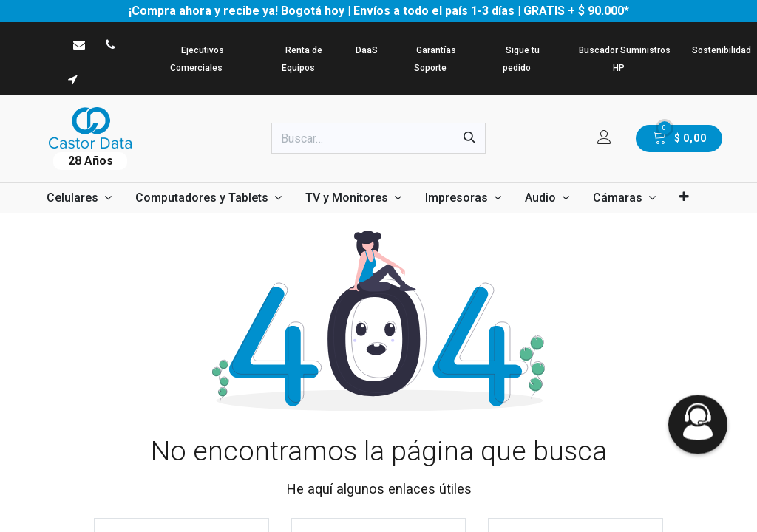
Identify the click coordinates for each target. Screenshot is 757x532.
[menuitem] (79, 198)
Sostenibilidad (722, 50)
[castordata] (79, 44)
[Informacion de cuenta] (604, 138)
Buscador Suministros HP (625, 59)
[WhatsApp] (42, 44)
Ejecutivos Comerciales (197, 59)
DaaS (367, 50)
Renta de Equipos (302, 59)
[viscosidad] (73, 79)
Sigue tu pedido (521, 59)
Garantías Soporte (435, 59)
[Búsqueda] (469, 138)
